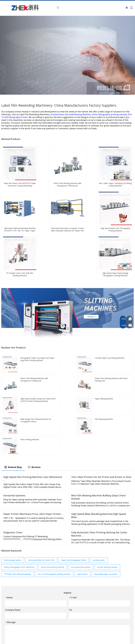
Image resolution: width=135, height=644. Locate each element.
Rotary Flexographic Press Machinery (19, 482)
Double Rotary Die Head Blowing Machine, (71, 114)
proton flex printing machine (53, 482)
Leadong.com (123, 640)
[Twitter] (13, 621)
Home (52, 598)
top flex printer (99, 475)
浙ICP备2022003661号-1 (72, 640)
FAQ (51, 620)
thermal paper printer (13, 475)
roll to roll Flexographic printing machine (54, 489)
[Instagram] (23, 621)
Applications (54, 609)
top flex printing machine (107, 482)
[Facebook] (8, 621)
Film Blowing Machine (79, 598)
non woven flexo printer (81, 482)
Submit (67, 567)
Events (52, 613)
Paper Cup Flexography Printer (74, 475)
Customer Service (56, 617)
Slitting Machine (76, 605)
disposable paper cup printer (106, 489)
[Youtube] (18, 621)
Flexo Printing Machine (79, 602)
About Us (53, 602)
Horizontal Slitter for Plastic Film (41, 475)
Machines (53, 605)
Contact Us (54, 628)
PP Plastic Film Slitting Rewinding (17, 489)
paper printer (82, 489)
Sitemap (58, 640)
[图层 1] (19, 594)
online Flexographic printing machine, (110, 114)
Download (54, 624)
